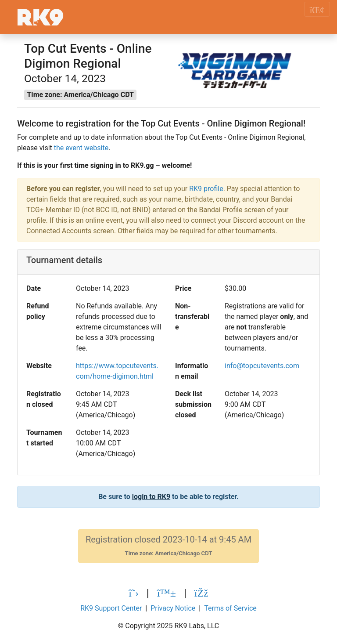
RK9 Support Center (111, 608)
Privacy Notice (173, 608)
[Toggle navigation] (317, 9)
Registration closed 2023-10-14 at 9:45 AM (168, 546)
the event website (81, 148)
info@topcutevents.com (262, 366)
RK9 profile (206, 189)
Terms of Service (230, 608)
